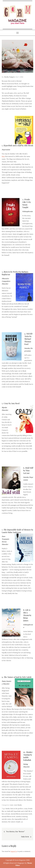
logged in (14, 851)
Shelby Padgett (9, 77)
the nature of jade (14, 822)
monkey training (22, 816)
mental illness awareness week (21, 814)
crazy (26, 809)
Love (12, 805)
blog (3, 156)
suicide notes (6, 819)
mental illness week (9, 816)
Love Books (18, 805)
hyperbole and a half (21, 811)
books (8, 809)
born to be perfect (17, 809)
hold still (10, 811)
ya (22, 822)
